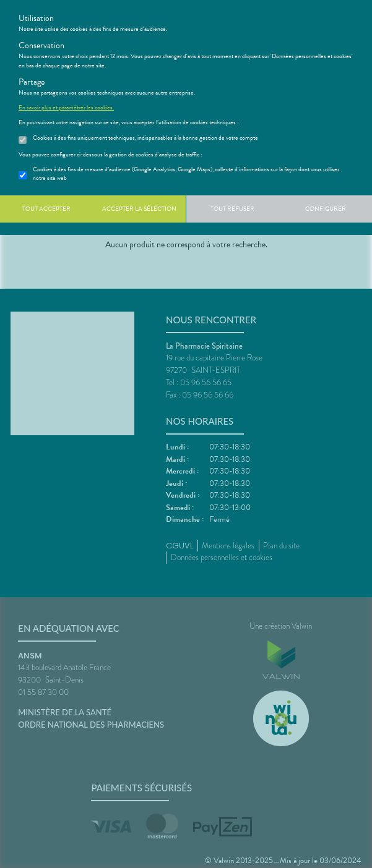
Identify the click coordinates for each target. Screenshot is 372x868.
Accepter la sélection (139, 209)
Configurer (326, 209)
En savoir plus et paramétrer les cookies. (66, 108)
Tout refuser (232, 209)
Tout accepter (46, 209)
